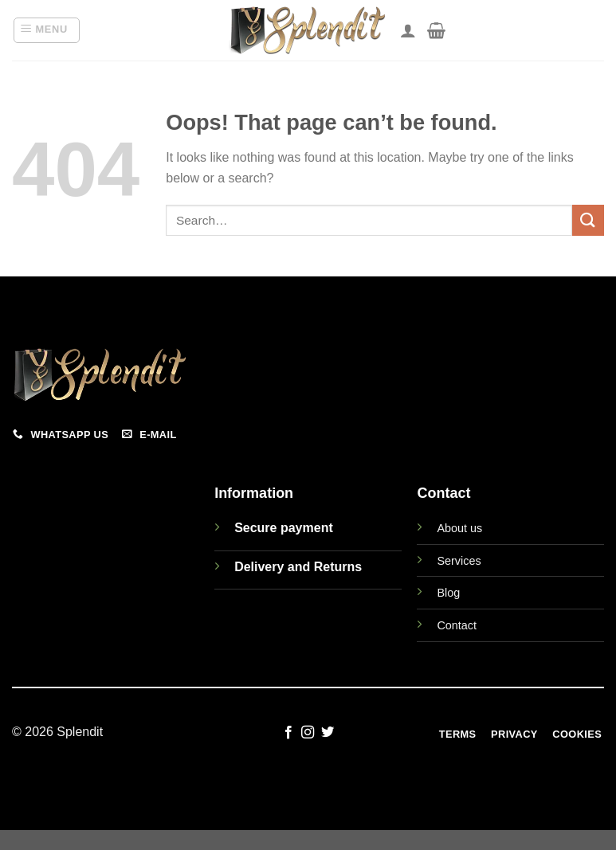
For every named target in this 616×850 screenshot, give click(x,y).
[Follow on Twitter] (328, 733)
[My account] (408, 30)
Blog (448, 593)
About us (459, 528)
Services (459, 561)
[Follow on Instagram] (308, 733)
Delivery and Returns (298, 567)
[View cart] (436, 30)
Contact (457, 625)
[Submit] (588, 220)
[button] (47, 30)
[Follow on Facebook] (288, 733)
